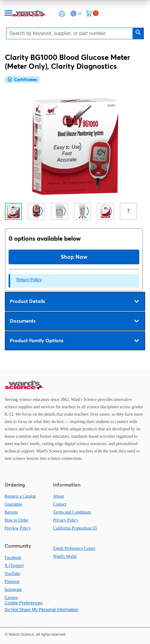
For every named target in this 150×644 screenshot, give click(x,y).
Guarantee (13, 504)
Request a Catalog (20, 496)
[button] (62, 14)
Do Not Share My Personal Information (41, 610)
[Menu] (9, 14)
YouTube (12, 574)
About (58, 496)
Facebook (13, 558)
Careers (11, 597)
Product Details (74, 301)
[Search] (71, 33)
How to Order (17, 520)
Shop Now (74, 257)
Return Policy (29, 280)
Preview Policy (18, 528)
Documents (74, 321)
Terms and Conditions (72, 512)
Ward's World (65, 556)
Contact (60, 504)
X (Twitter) (14, 566)
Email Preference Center (74, 548)
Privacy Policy (66, 520)
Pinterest (12, 582)
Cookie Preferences (23, 603)
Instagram (13, 590)
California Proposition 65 (75, 528)
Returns (11, 512)
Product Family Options (74, 341)
